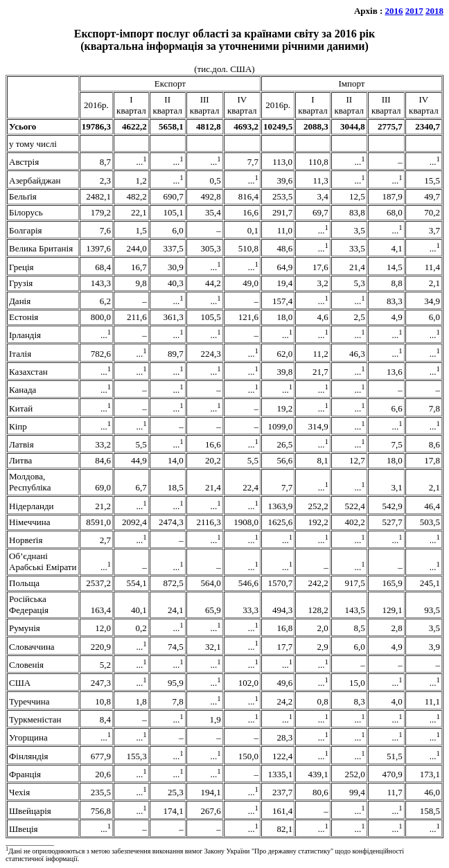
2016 (394, 11)
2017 (414, 11)
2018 (434, 11)
